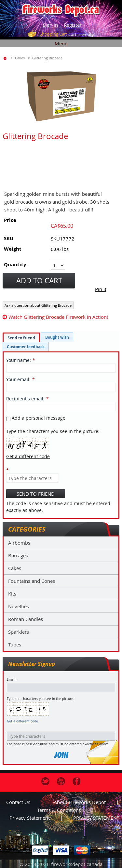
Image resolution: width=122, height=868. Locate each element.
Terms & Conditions (59, 810)
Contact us (18, 802)
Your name (18, 360)
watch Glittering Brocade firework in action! (58, 317)
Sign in (50, 25)
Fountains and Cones (32, 581)
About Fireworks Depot (80, 802)
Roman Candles (26, 619)
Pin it (101, 289)
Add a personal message (36, 418)
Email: (12, 680)
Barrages (18, 555)
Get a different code (22, 721)
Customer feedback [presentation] (26, 347)
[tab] (21, 338)
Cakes (15, 568)
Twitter (45, 781)
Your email (18, 379)
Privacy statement (30, 818)
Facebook (77, 781)
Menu (61, 43)
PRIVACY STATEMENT (96, 818)
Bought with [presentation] (57, 337)
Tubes (15, 644)
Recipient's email (25, 399)
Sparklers (19, 632)
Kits (12, 594)
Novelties (19, 606)
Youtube (61, 781)
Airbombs (19, 543)
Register (73, 25)
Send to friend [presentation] (21, 338)
